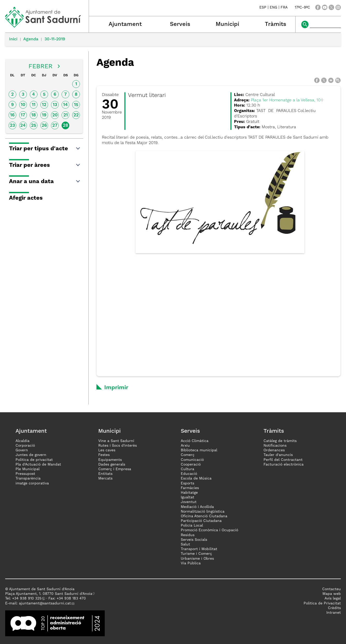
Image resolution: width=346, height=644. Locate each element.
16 (12, 115)
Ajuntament (125, 24)
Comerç (188, 455)
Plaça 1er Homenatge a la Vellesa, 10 (286, 100)
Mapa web (332, 594)
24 (23, 126)
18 (34, 115)
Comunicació (192, 460)
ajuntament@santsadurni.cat (45, 603)
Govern (22, 450)
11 (34, 105)
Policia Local (192, 526)
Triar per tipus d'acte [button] (45, 149)
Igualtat (187, 497)
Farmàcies (190, 488)
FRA (284, 8)
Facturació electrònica (284, 465)
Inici (13, 39)
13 (55, 105)
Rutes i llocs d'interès (118, 446)
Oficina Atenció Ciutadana (204, 516)
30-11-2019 (55, 39)
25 (34, 126)
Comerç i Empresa (115, 469)
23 (12, 126)
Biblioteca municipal (199, 450)
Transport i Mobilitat (199, 549)
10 (23, 105)
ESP (263, 8)
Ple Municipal (28, 469)
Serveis (180, 24)
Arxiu (185, 446)
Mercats (105, 478)
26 (44, 126)
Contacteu (332, 589)
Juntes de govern (31, 455)
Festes (104, 455)
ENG (273, 8)
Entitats (105, 474)
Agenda (31, 39)
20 (55, 115)
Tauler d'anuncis (278, 455)
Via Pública (191, 563)
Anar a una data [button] (45, 182)
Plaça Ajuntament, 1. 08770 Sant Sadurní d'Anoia (49, 594)
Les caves (107, 450)
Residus (188, 535)
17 (23, 115)
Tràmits (276, 24)
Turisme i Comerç (196, 554)
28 (66, 126)
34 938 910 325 (28, 598)
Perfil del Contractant (283, 460)
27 (55, 126)
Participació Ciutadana (201, 521)
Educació (189, 474)
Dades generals (112, 465)
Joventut (189, 502)
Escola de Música (196, 478)
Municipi (227, 24)
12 (44, 105)
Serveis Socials (194, 540)
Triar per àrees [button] (45, 165)
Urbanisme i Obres (197, 559)
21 (66, 115)
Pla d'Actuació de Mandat (38, 465)
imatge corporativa (32, 483)
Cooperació (191, 465)
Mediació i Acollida (197, 507)
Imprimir (116, 388)
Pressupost (25, 474)
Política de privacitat (34, 460)
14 (65, 105)
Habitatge (189, 493)
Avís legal (333, 598)
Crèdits (334, 608)
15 (76, 105)
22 (76, 115)
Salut (185, 544)
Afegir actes (26, 198)
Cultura (187, 469)
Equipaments (110, 460)
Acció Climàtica (195, 441)
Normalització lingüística (203, 512)
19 (44, 115)
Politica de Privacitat (322, 603)
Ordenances (274, 450)
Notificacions (275, 446)
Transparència (28, 478)
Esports (187, 483)
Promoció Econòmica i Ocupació (209, 530)
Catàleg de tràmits (280, 441)
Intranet (334, 613)
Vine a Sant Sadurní (116, 441)
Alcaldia (22, 441)
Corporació (25, 446)
